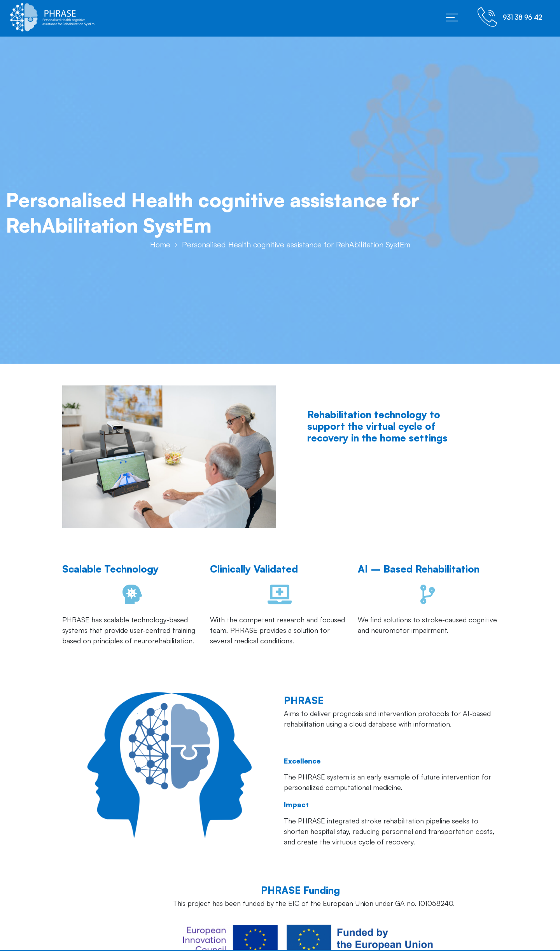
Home (160, 247)
